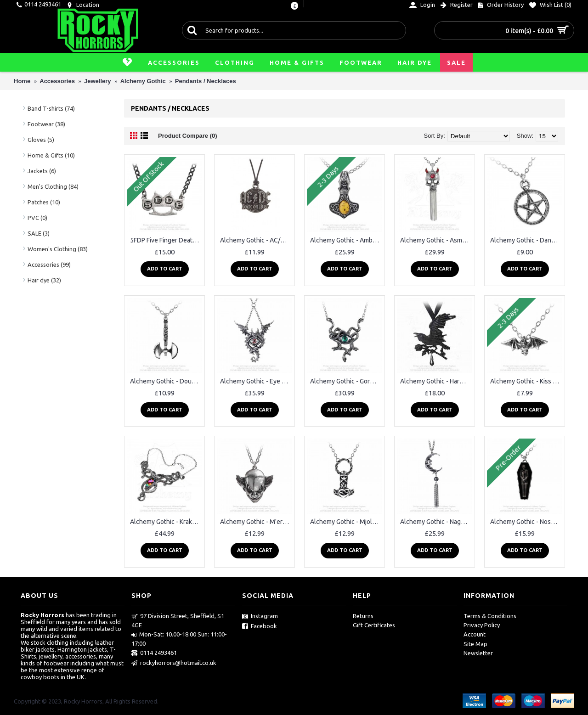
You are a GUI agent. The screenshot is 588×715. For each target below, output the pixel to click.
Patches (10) (44, 202)
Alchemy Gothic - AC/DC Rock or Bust (256, 240)
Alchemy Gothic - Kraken (165, 522)
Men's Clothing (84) (53, 186)
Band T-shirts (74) (51, 108)
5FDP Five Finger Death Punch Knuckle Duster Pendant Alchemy (166, 240)
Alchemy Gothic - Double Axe (166, 381)
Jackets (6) (42, 171)
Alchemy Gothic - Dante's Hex (526, 240)
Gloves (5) (41, 140)
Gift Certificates (374, 625)
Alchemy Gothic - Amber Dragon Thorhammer (346, 240)
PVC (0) (37, 218)
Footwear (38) (46, 124)
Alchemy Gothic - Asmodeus (436, 240)
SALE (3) (39, 233)
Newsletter (478, 653)
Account (475, 634)
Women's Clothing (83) (58, 249)
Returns (363, 616)
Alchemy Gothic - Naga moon (436, 522)
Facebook (260, 626)
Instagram (260, 616)
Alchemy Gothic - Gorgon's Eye (346, 381)
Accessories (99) (49, 265)
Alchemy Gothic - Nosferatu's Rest (526, 522)
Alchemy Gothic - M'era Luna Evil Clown (256, 522)
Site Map (475, 644)
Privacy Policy (482, 625)
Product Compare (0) (188, 136)
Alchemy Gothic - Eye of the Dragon (256, 381)
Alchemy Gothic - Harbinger (436, 381)
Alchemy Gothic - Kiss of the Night (526, 381)
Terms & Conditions (490, 616)
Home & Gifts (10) (51, 155)
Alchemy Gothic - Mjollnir (346, 522)
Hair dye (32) (44, 280)
